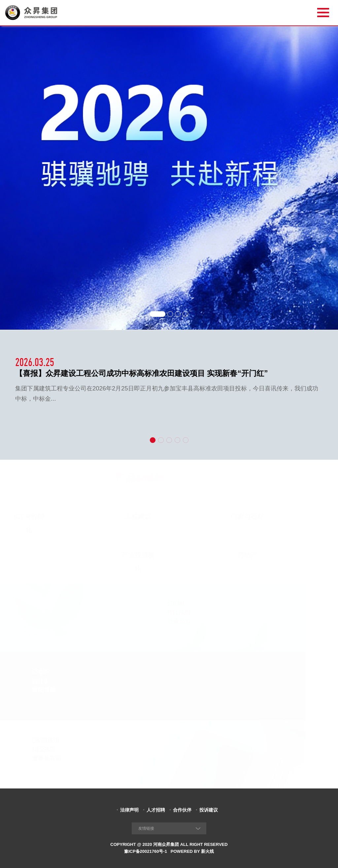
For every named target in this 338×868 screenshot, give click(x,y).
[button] (157, 313)
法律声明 (129, 810)
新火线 (207, 851)
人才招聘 (156, 810)
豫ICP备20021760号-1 (146, 851)
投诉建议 (209, 810)
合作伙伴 (182, 810)
